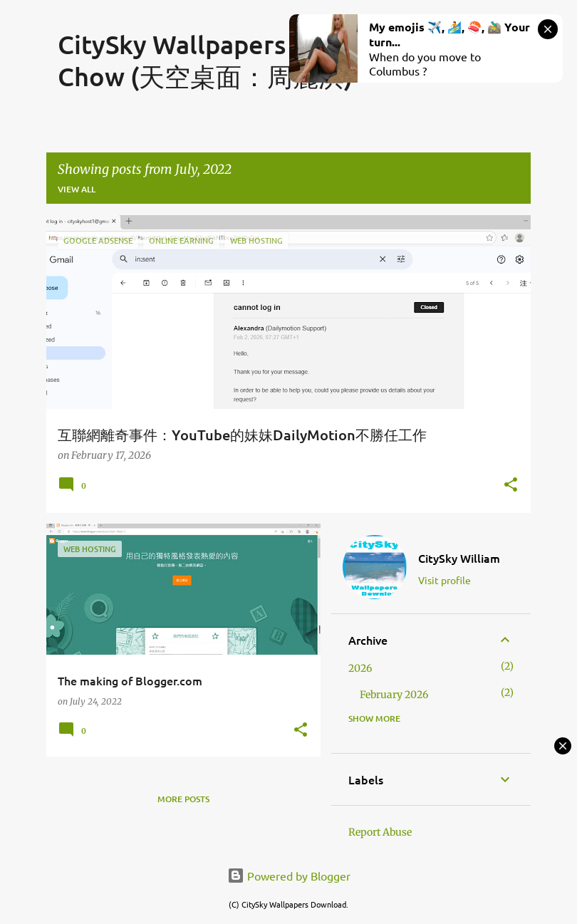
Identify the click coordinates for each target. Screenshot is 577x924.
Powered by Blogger (289, 876)
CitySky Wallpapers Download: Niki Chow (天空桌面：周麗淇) (265, 60)
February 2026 (394, 695)
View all (77, 189)
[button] (511, 486)
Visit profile (445, 580)
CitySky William (459, 558)
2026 (360, 668)
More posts (183, 799)
